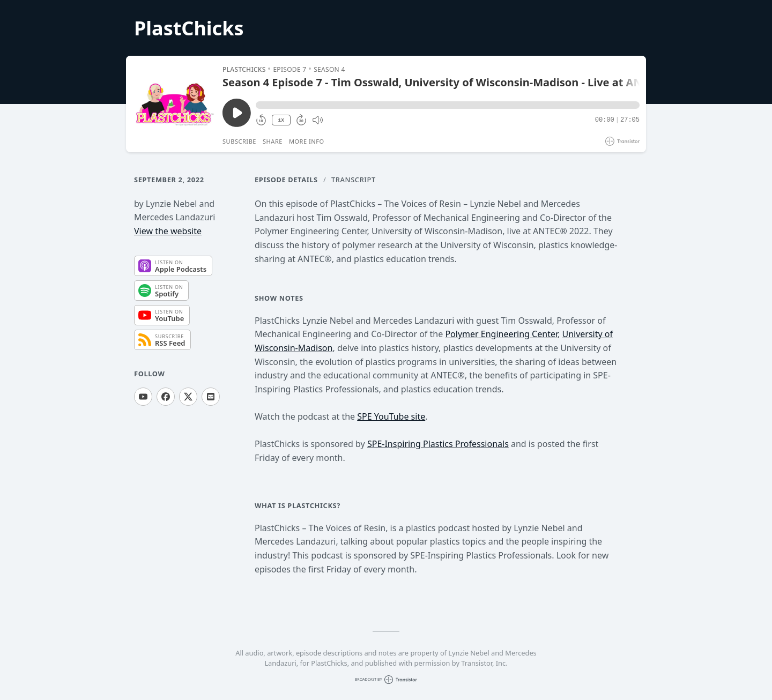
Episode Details (286, 180)
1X (281, 120)
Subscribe (239, 141)
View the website (168, 231)
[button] (448, 105)
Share (273, 141)
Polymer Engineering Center (501, 334)
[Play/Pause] (174, 104)
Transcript (354, 180)
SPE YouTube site (391, 416)
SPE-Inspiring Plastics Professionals (438, 444)
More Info (307, 141)
